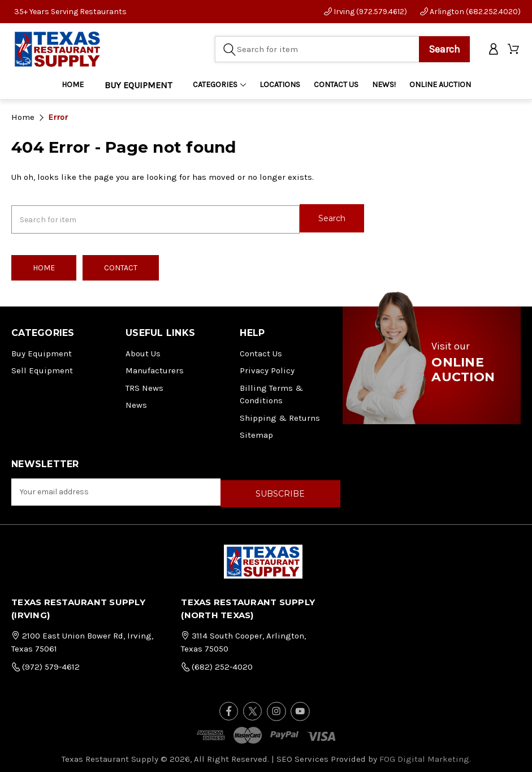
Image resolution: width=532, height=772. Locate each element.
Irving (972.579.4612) (366, 12)
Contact (121, 265)
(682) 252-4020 (217, 662)
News (136, 402)
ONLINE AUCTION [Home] (440, 85)
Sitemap (256, 432)
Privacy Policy (267, 368)
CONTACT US (336, 85)
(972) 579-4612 (46, 662)
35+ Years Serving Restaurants (70, 12)
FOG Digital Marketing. (425, 754)
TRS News (144, 385)
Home (73, 85)
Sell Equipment (42, 368)
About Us (143, 351)
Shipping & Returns (280, 415)
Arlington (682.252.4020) (470, 12)
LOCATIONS (280, 85)
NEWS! (384, 85)
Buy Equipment (42, 351)
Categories (219, 85)
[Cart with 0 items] (514, 50)
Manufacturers (155, 368)
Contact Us (261, 351)
